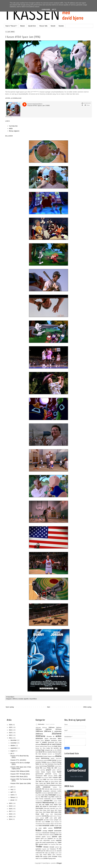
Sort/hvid (38, 837)
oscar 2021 (58, 812)
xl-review (55, 856)
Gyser (59, 772)
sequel (51, 831)
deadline (50, 752)
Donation (61, 26)
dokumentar (39, 756)
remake (48, 822)
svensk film (39, 842)
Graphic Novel (51, 772)
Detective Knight (57, 752)
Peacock (59, 816)
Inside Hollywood (54, 780)
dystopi (38, 758)
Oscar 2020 (50, 812)
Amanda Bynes (40, 741)
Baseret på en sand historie (51, 744)
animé (60, 741)
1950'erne (39, 729)
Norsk (56, 805)
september (14, 748)
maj (12, 789)
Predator (51, 820)
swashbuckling (50, 842)
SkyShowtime (46, 835)
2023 (11, 733)
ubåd (47, 851)
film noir (42, 764)
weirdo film (39, 856)
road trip (56, 824)
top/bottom (39, 849)
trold (48, 849)
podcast (42, 818)
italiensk (56, 781)
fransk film (39, 768)
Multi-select (40, 724)
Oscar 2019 (42, 812)
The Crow (59, 844)
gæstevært (48, 774)
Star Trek (56, 839)
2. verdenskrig (57, 731)
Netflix (47, 805)
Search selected (50, 724)
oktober (13, 745)
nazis (37, 805)
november (14, 743)
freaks (45, 768)
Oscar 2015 (46, 810)
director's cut (51, 754)
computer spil (49, 750)
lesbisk (56, 793)
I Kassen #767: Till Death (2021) (20, 774)
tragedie (44, 849)
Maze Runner (39, 799)
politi (47, 818)
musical (55, 801)
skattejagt (52, 833)
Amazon (47, 740)
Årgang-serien (52, 858)
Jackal (41, 783)
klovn (60, 789)
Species (49, 837)
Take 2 (56, 842)
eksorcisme (59, 758)
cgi (61, 748)
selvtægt (45, 831)
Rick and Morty (46, 824)
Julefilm (38, 787)
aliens (60, 739)
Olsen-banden (53, 807)
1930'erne (51, 727)
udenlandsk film (53, 851)
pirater (37, 818)
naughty (59, 803)
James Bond (50, 783)
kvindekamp (44, 793)
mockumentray (39, 801)
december (14, 740)
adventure (39, 738)
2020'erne (40, 736)
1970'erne (58, 729)
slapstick (52, 835)
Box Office (43, 748)
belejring (42, 746)
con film (55, 750)
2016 (11, 814)
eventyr (54, 760)
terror (46, 844)
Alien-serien (53, 739)
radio (60, 820)
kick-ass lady (49, 789)
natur (56, 803)
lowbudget (52, 795)
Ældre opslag (87, 707)
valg (49, 853)
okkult (37, 806)
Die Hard (38, 754)
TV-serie (38, 851)
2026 (11, 725)
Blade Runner (48, 746)
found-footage (43, 766)
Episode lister (32, 26)
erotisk (49, 760)
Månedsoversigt (48, 803)
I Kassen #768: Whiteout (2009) (20, 771)
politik (51, 818)
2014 (11, 819)
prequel (56, 820)
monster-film (48, 801)
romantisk (46, 825)
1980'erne (39, 731)
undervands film (40, 853)
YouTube (41, 858)
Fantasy (44, 762)
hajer (60, 774)
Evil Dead (59, 760)
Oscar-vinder (58, 814)
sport (46, 839)
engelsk (45, 760)
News (52, 805)
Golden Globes (40, 772)
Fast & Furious (57, 762)
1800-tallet (38, 728)
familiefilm (38, 762)
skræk (41, 835)
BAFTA (57, 742)
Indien (48, 780)
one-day (59, 807)
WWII (50, 857)
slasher (57, 835)
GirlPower (59, 770)
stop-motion (47, 840)
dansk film (42, 752)
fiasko (37, 764)
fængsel (38, 770)
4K (54, 736)
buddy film (50, 748)
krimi (40, 793)
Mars (53, 797)
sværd (44, 842)
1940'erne (59, 728)
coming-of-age (40, 750)
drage (53, 756)
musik (60, 801)
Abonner (23, 26)
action (58, 736)
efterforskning (45, 758)
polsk (55, 818)
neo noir (42, 805)
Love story (45, 795)
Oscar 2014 (39, 810)
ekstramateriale (39, 760)
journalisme (58, 785)
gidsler (54, 770)
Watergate (59, 855)
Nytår (60, 805)
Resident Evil (58, 822)
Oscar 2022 (40, 814)
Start (48, 707)
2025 (11, 727)
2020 (11, 803)
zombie (45, 858)
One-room (47, 808)
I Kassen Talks (43, 26)
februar (13, 797)
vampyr (53, 853)
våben (54, 855)
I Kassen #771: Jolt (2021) (18, 760)
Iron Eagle (45, 781)
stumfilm (53, 840)
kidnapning (56, 789)
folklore (37, 766)
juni (12, 787)
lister (40, 795)
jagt (45, 783)
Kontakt (53, 26)
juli (11, 753)
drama (58, 756)
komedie (21, 699)
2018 (11, 809)
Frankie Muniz (58, 766)
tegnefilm (26, 699)
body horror (58, 746)
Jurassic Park (57, 787)
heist (45, 776)
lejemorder (51, 793)
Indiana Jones (39, 780)
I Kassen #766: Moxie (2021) (19, 777)
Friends (60, 768)
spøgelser (50, 839)
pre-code (46, 820)
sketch (57, 833)
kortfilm (59, 791)
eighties (53, 758)
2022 (11, 735)
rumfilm (52, 826)
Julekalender (47, 787)
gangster (49, 770)
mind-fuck (54, 799)
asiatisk (44, 742)
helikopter (50, 776)
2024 (11, 730)
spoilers (38, 839)
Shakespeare (39, 833)
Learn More (46, 10)
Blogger (59, 863)
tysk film (43, 851)
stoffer (41, 840)
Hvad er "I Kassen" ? (11, 26)
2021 (11, 738)
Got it (54, 10)
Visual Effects (33, 699)
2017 (11, 811)
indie (45, 779)
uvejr (46, 853)
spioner (54, 837)
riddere (52, 824)
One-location (39, 808)
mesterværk (47, 799)
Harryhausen (39, 776)
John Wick (58, 783)
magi (49, 797)
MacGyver (59, 795)
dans (37, 752)
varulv (57, 853)
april (12, 792)
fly (61, 764)
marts (12, 795)
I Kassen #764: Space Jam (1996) (20, 783)
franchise (51, 766)
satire (45, 828)
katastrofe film (40, 789)
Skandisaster (46, 833)
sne (60, 835)
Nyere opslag (10, 707)
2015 (11, 817)
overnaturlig (45, 816)
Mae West (44, 797)
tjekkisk (57, 847)
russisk (56, 826)
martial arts (58, 797)
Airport (46, 739)
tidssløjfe (52, 847)
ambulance (54, 741)
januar (13, 800)
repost (52, 822)
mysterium (39, 803)
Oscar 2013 (58, 808)
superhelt (59, 840)
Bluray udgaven (14, 131)
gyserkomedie (39, 774)
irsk (49, 781)
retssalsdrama (39, 824)
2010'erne (57, 734)
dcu (46, 752)
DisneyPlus (58, 754)
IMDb (11, 128)
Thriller (39, 847)
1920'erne (45, 728)
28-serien (49, 736)
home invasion (45, 778)
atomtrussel (51, 742)
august (13, 751)
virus (41, 855)
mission (59, 799)
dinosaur (44, 754)
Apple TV (38, 742)
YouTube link (13, 126)
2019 (11, 806)
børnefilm (56, 748)
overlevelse (38, 816)
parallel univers (53, 816)
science (50, 828)
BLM (53, 746)
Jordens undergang (50, 785)
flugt (58, 764)
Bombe (37, 748)
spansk (44, 837)
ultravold (59, 851)
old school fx (44, 806)
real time (38, 822)
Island (52, 781)
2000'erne (39, 734)
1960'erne (48, 729)
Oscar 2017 (54, 810)
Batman (37, 746)
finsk (55, 764)
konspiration (46, 791)
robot (40, 826)
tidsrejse (46, 847)
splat (60, 837)
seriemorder (58, 831)
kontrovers (53, 791)
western (45, 857)
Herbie (56, 776)
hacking (55, 774)
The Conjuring (52, 844)
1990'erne (15, 699)
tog (61, 847)
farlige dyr (49, 762)
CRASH (59, 750)
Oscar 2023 (49, 814)
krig (37, 793)
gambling (43, 770)
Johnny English (40, 785)
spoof (42, 839)
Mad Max (38, 797)
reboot (43, 822)
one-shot (53, 808)
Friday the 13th (52, 768)
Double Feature (47, 756)
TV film (59, 849)
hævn (50, 778)
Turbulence (53, 849)
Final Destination (49, 764)
